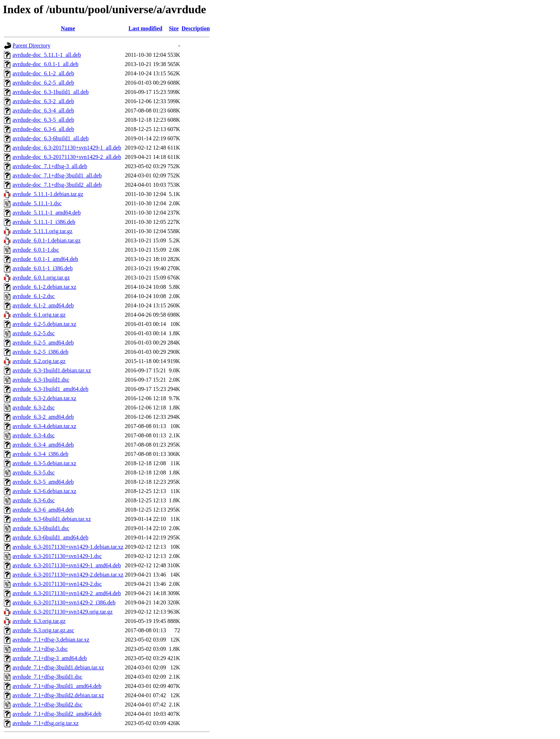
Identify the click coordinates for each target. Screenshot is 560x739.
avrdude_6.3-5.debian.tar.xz (44, 463)
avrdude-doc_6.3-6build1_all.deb (51, 138)
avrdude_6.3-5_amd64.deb (43, 482)
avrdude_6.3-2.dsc (34, 408)
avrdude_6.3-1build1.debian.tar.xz (52, 370)
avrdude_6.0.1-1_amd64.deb (45, 259)
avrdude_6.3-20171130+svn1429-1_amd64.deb (67, 565)
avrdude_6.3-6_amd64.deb (43, 510)
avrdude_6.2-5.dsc (34, 333)
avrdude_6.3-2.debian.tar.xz (44, 398)
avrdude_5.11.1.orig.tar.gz (42, 231)
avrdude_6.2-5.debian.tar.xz (44, 324)
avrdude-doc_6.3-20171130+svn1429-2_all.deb (67, 157)
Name (68, 28)
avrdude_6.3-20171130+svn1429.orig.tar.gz (62, 612)
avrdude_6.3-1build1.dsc (41, 380)
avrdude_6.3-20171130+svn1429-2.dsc (57, 584)
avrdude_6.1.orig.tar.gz (39, 315)
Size (174, 28)
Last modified (146, 28)
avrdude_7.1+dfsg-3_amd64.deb (50, 658)
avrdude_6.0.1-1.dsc (36, 250)
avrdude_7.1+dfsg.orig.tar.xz (46, 723)
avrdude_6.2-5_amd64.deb (43, 343)
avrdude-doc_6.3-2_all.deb (43, 101)
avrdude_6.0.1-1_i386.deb (42, 268)
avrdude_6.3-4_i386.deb (40, 454)
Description (196, 28)
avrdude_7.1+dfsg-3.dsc (40, 649)
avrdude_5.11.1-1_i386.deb (44, 222)
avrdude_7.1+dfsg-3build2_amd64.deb (57, 714)
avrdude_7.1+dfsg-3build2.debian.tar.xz (58, 695)
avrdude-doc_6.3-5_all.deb (43, 120)
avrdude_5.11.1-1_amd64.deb (47, 213)
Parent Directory (31, 46)
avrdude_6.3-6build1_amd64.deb (50, 537)
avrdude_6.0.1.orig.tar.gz (41, 278)
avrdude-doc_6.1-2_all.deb (43, 73)
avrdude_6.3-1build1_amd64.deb (50, 389)
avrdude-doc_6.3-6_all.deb (43, 129)
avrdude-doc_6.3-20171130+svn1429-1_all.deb (67, 148)
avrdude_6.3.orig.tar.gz (39, 621)
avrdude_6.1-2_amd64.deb (43, 305)
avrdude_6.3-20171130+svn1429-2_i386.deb (64, 602)
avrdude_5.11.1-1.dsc (37, 203)
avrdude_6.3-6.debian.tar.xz (44, 491)
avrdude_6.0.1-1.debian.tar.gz (47, 240)
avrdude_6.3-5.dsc (34, 472)
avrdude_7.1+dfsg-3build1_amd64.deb (57, 686)
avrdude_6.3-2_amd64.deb (43, 417)
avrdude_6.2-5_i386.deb (40, 352)
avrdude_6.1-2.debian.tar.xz (44, 287)
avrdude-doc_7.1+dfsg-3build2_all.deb (57, 185)
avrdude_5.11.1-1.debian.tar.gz (48, 194)
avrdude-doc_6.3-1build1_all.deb (51, 92)
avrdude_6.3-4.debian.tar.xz (44, 426)
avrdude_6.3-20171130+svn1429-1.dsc (57, 556)
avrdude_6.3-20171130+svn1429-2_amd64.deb (67, 593)
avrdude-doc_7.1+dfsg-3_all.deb (50, 166)
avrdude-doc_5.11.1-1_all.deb (47, 55)
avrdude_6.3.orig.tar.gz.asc (43, 630)
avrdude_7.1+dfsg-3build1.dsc (47, 677)
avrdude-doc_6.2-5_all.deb (43, 83)
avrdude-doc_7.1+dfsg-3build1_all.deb (57, 175)
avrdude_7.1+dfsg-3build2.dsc (47, 705)
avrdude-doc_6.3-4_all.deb (43, 110)
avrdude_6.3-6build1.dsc (41, 528)
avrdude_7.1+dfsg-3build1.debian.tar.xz (58, 667)
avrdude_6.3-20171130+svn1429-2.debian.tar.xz (68, 575)
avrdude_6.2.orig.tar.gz (39, 361)
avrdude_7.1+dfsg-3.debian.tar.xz (51, 640)
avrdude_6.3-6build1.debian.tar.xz (52, 519)
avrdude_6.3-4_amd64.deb (43, 445)
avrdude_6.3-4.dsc (34, 435)
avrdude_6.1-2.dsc (34, 296)
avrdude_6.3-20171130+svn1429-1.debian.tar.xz (68, 547)
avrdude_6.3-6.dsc (34, 500)
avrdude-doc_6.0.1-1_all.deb (45, 64)
